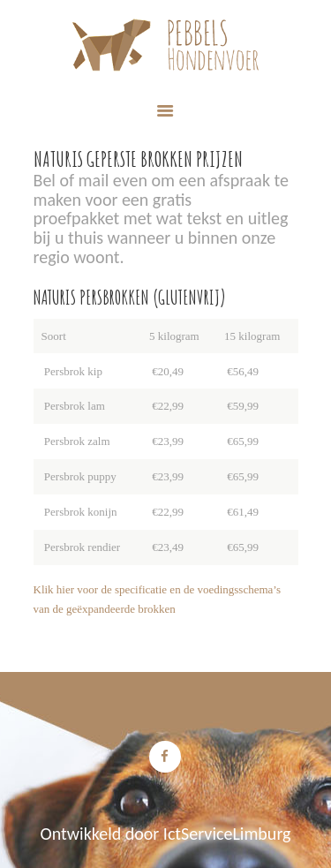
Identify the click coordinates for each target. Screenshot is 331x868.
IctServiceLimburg (227, 834)
